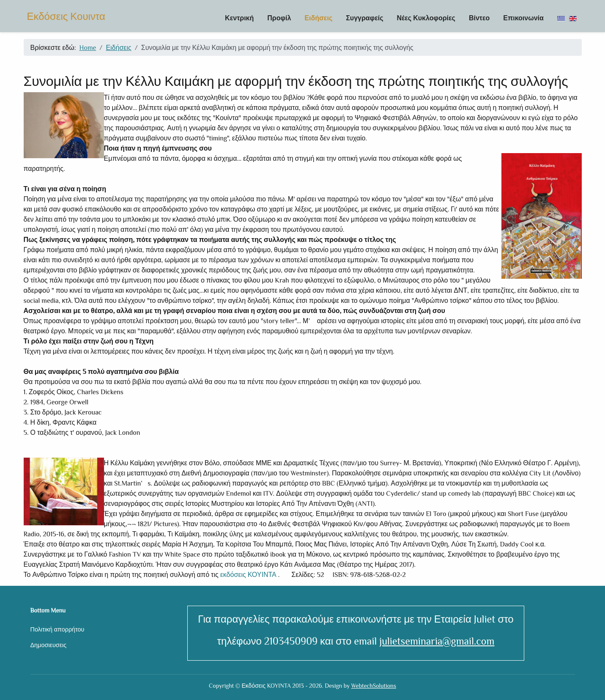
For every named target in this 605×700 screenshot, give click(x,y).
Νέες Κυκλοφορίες (426, 18)
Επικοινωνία (523, 18)
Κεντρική (239, 18)
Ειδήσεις (318, 18)
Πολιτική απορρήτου (57, 629)
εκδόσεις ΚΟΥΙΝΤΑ (248, 574)
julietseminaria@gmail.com (437, 641)
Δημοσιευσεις (49, 645)
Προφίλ (279, 18)
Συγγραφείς (364, 18)
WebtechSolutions (374, 686)
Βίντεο (479, 18)
